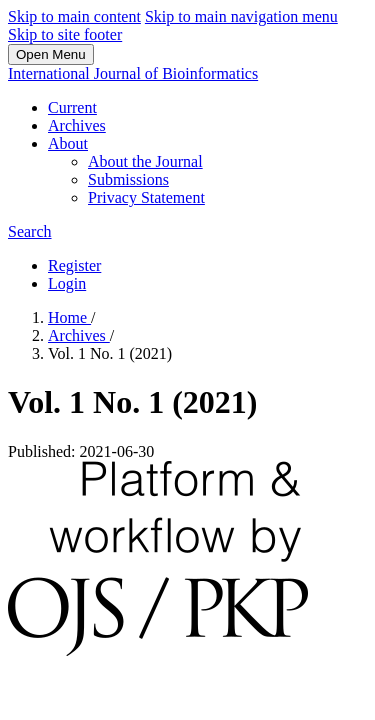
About (68, 143)
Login (67, 283)
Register (74, 265)
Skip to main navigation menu (241, 16)
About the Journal (145, 161)
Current (72, 107)
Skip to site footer (65, 34)
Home (69, 317)
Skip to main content (74, 16)
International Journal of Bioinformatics (133, 73)
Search (30, 231)
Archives (77, 125)
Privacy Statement (146, 197)
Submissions (128, 179)
